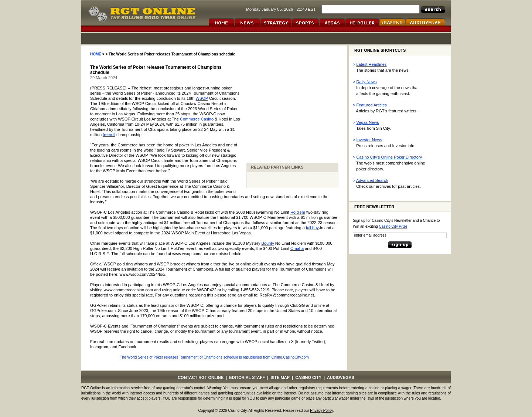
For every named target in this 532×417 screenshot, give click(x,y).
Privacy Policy (321, 411)
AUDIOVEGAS (341, 377)
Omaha (297, 248)
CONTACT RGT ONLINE (201, 377)
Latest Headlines (372, 64)
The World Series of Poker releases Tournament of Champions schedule (179, 357)
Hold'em (298, 212)
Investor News (369, 140)
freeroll (109, 135)
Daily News (367, 82)
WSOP (202, 98)
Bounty (267, 243)
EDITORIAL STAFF (247, 377)
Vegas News (368, 122)
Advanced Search (372, 180)
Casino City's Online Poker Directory (389, 157)
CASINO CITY (308, 377)
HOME (96, 54)
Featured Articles (372, 105)
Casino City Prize (393, 226)
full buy (312, 228)
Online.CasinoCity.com (290, 357)
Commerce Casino (197, 119)
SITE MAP (280, 377)
